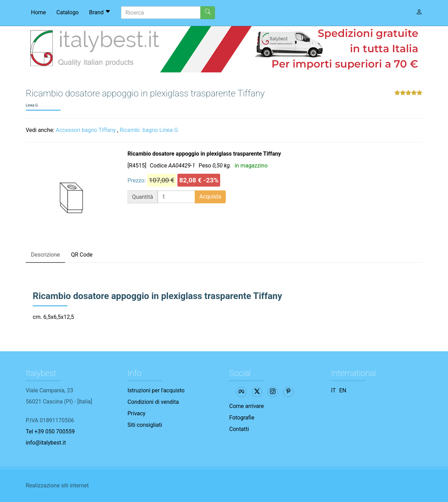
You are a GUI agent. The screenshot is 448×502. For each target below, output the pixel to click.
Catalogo (67, 12)
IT (334, 390)
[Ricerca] (161, 13)
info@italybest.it (46, 443)
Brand (100, 12)
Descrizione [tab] (45, 255)
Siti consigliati (145, 425)
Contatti (239, 429)
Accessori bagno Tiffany (86, 130)
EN (343, 390)
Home (38, 12)
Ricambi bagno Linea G (149, 130)
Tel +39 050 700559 (50, 432)
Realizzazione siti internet (57, 485)
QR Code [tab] (82, 255)
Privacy (137, 413)
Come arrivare (247, 406)
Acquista (210, 197)
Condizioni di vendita (153, 402)
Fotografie (242, 418)
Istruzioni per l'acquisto (156, 390)
